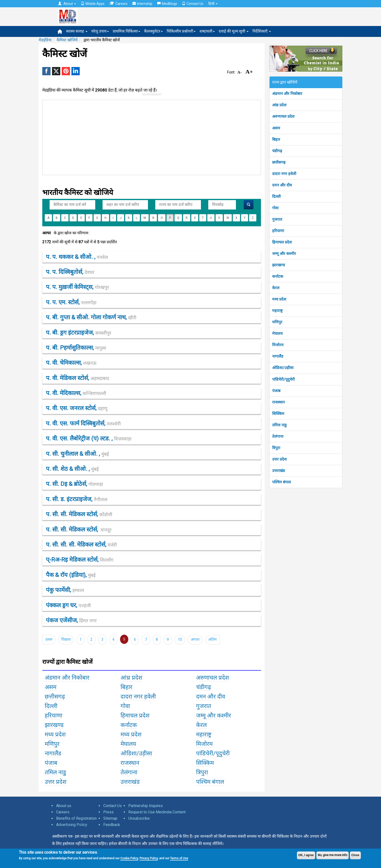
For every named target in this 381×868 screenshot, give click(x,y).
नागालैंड (278, 356)
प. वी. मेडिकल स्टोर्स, (78, 378)
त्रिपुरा (276, 448)
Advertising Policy (72, 825)
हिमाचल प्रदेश (282, 242)
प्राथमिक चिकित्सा (126, 31)
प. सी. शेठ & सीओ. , (72, 469)
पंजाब (276, 391)
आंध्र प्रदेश (279, 105)
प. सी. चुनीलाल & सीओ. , (77, 454)
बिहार (276, 139)
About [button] (67, 4)
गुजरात (277, 219)
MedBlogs (167, 4)
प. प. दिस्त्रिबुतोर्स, (70, 272)
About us (64, 806)
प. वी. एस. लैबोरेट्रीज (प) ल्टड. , (89, 438)
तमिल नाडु (279, 425)
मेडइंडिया (45, 40)
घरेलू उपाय (100, 31)
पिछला (66, 639)
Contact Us (193, 4)
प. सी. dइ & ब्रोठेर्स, (74, 484)
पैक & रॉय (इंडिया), (71, 575)
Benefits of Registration (76, 818)
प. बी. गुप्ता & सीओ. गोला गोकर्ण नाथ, (91, 317)
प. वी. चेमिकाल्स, (71, 363)
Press (108, 812)
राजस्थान (278, 402)
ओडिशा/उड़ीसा (283, 368)
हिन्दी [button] (213, 4)
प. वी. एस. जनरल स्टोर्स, (77, 408)
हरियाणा (278, 231)
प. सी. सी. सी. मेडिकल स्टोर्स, (81, 545)
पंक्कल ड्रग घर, (68, 605)
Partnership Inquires (146, 806)
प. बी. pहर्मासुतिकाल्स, (76, 348)
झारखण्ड (279, 265)
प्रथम (49, 639)
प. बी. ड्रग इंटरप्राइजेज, (79, 333)
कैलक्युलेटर (153, 31)
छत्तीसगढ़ (279, 162)
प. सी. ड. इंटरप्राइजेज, (77, 499)
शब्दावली (207, 31)
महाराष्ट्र (277, 311)
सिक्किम (278, 414)
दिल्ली (276, 197)
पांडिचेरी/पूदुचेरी (283, 379)
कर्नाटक (278, 276)
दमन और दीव (282, 185)
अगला (195, 639)
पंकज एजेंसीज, (71, 620)
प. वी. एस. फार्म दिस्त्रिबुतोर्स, (83, 423)
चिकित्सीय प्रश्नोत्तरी (181, 31)
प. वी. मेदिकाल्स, (76, 393)
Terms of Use (179, 858)
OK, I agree (306, 855)
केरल (276, 288)
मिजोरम (278, 345)
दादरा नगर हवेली (284, 174)
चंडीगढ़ (277, 151)
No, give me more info (333, 855)
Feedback (112, 825)
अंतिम (212, 639)
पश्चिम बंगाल (281, 482)
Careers (118, 4)
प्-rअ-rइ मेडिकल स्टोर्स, (80, 560)
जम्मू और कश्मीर (284, 254)
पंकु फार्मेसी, (65, 590)
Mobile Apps (93, 4)
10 (180, 639)
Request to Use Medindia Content (157, 812)
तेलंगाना (278, 436)
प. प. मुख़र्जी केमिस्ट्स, (78, 287)
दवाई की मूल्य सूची (234, 31)
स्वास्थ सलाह (77, 31)
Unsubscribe (139, 818)
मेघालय (277, 333)
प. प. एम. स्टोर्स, (71, 302)
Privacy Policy (149, 858)
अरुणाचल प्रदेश (283, 116)
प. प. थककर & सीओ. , (77, 257)
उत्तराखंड (279, 471)
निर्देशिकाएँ (262, 31)
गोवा (275, 208)
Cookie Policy (129, 858)
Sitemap (110, 818)
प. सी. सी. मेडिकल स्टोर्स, (79, 514)
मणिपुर (277, 322)
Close (355, 855)
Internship (142, 4)
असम (276, 128)
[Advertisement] (149, 136)
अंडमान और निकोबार (287, 94)
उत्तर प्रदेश (279, 459)
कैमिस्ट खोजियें (67, 40)
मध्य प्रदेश (279, 299)
